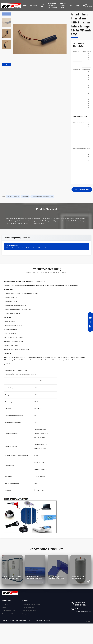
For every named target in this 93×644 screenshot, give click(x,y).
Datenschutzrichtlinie (8, 614)
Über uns (43, 6)
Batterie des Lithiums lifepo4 (31, 604)
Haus (25, 6)
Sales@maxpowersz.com (83, 611)
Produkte (34, 6)
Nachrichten (75, 6)
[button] (6, 64)
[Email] (90, 318)
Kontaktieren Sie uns (8, 611)
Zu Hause (5, 604)
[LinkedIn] (90, 326)
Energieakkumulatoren (29, 614)
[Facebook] (90, 322)
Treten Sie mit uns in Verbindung (52, 6)
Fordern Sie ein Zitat (63, 6)
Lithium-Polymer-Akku (29, 611)
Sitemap (87, 621)
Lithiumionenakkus (28, 608)
